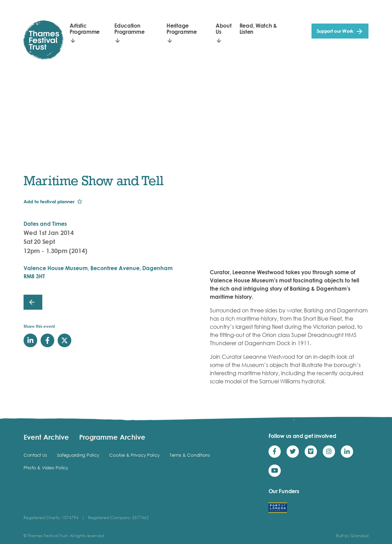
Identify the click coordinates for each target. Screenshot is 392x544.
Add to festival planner (49, 201)
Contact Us (35, 455)
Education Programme (129, 29)
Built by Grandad (352, 536)
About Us (223, 29)
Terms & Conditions (190, 455)
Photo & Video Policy (46, 468)
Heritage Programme (182, 29)
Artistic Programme (85, 29)
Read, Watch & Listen (258, 29)
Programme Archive (112, 437)
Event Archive (46, 437)
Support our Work (335, 31)
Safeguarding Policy (78, 455)
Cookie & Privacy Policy (134, 455)
